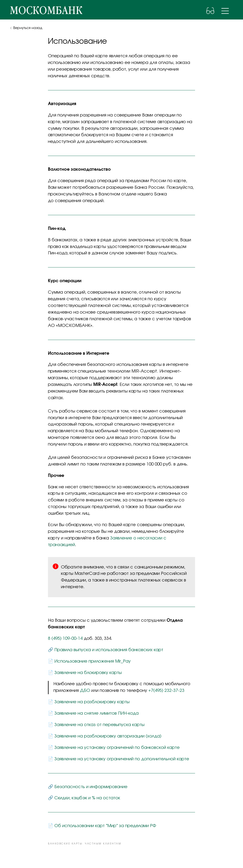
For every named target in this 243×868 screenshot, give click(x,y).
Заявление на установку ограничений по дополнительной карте (122, 759)
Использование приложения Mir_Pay (93, 661)
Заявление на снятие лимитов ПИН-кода (96, 713)
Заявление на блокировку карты (88, 673)
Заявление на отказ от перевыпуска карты (99, 725)
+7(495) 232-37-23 (166, 691)
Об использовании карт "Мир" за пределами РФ (105, 826)
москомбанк (46, 11)
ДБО (85, 691)
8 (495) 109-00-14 (65, 639)
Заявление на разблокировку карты (92, 702)
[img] (225, 11)
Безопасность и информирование (91, 787)
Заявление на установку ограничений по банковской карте (117, 748)
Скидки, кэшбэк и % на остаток (87, 798)
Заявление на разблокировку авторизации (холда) (108, 736)
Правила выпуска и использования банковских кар (108, 650)
